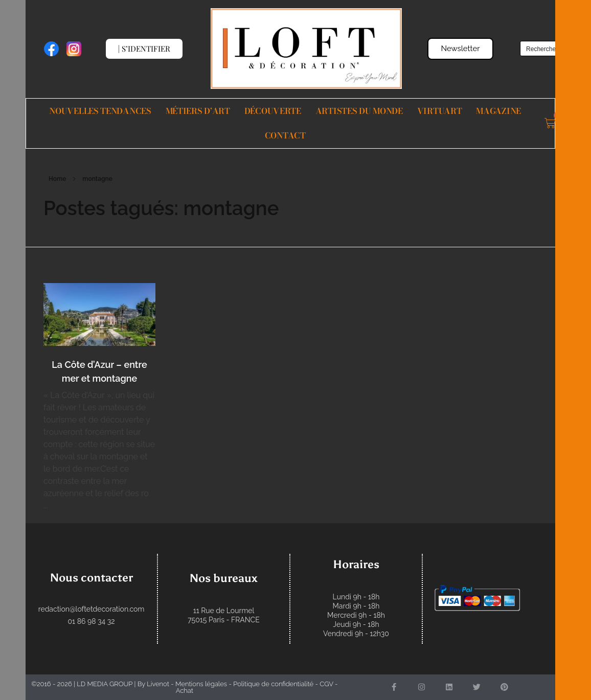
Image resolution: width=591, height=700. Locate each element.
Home (57, 179)
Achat (185, 691)
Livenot (158, 684)
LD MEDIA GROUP (105, 684)
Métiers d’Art (198, 111)
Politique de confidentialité (273, 684)
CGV (326, 684)
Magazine (498, 111)
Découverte (273, 111)
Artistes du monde (359, 111)
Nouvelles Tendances (100, 111)
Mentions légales (201, 684)
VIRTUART (440, 111)
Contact (285, 135)
